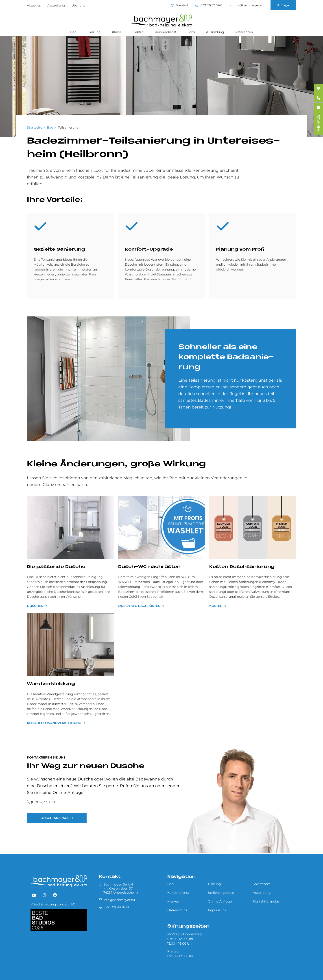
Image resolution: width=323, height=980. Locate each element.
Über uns (78, 5)
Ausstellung (56, 5)
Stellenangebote (221, 893)
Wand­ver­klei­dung (51, 684)
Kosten (216, 606)
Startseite (35, 127)
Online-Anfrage (220, 901)
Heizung (94, 32)
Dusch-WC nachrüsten (139, 606)
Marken (173, 901)
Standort (180, 5)
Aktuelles (34, 5)
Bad (73, 32)
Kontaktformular (266, 901)
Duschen (35, 606)
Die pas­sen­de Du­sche (56, 567)
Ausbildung (215, 32)
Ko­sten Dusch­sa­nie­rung (242, 567)
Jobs (191, 32)
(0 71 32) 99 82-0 (209, 5)
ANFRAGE (318, 123)
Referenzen (244, 32)
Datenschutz (177, 910)
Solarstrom (262, 884)
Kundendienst (166, 32)
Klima (117, 32)
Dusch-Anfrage (55, 818)
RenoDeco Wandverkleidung (54, 723)
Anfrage (283, 5)
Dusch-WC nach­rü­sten (149, 567)
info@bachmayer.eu (246, 5)
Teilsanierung (68, 127)
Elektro (138, 32)
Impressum (217, 910)
